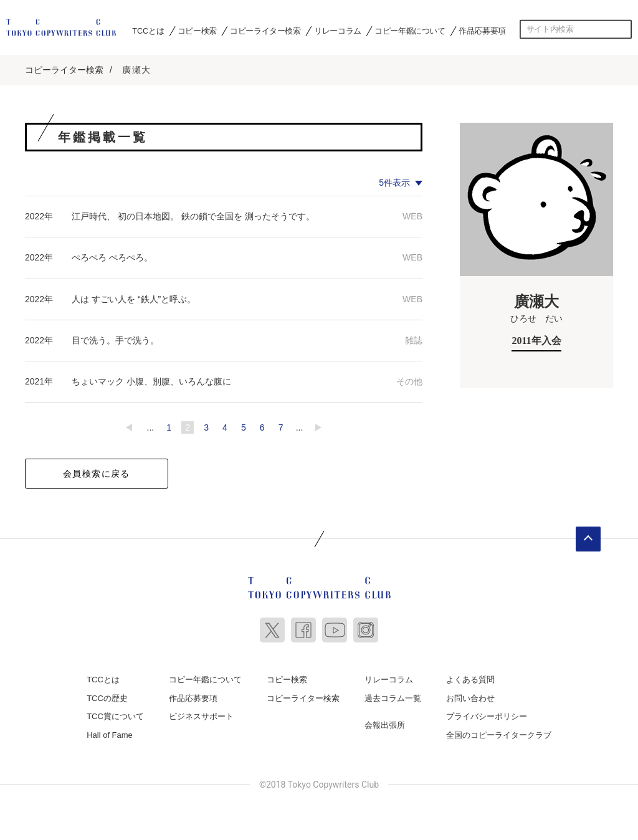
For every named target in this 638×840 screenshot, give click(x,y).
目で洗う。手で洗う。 (115, 340)
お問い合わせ (470, 698)
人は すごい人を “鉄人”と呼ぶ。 (134, 298)
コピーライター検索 (265, 31)
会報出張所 (385, 724)
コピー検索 (197, 31)
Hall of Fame (110, 734)
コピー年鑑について (410, 31)
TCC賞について (115, 716)
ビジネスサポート (201, 716)
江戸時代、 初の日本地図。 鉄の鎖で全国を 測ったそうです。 (193, 216)
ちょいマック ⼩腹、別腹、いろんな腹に (151, 381)
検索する (622, 29)
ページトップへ (588, 538)
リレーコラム (338, 31)
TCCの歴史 (107, 698)
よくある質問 (470, 679)
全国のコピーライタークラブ (499, 734)
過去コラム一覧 (393, 698)
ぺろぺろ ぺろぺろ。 (112, 257)
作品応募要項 (482, 31)
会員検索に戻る (97, 473)
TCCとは (148, 31)
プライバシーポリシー (487, 716)
